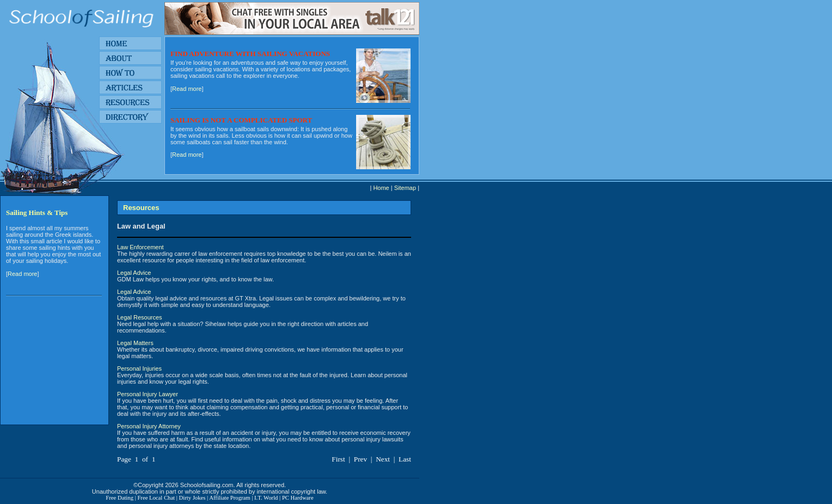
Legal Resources (140, 317)
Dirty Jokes (192, 498)
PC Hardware (298, 498)
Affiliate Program (230, 498)
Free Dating (120, 498)
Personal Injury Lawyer (148, 394)
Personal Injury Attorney (149, 426)
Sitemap (405, 188)
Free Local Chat (156, 498)
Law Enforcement (140, 247)
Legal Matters (135, 343)
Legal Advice (134, 273)
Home (381, 188)
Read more (187, 89)
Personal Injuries (139, 368)
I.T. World (266, 498)
